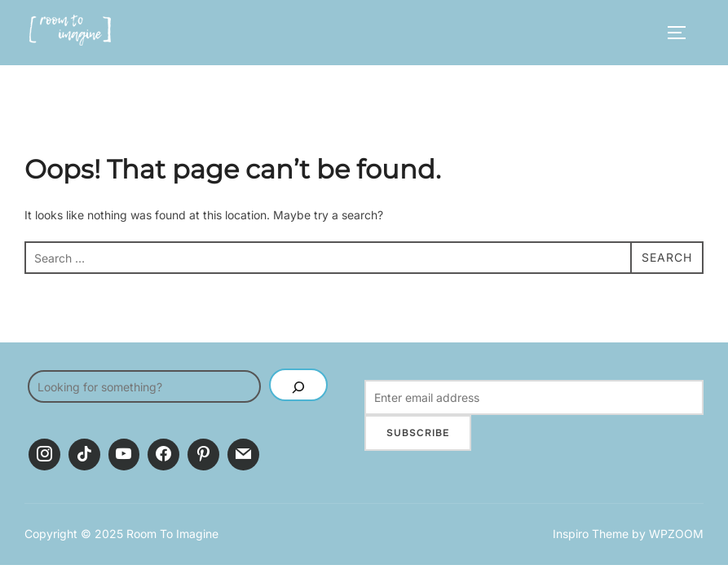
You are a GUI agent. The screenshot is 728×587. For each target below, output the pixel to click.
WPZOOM (676, 534)
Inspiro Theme (591, 534)
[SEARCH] (298, 385)
